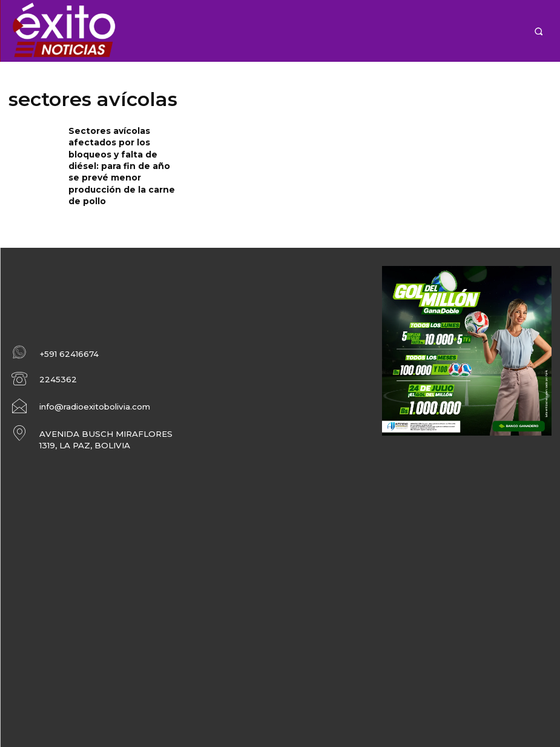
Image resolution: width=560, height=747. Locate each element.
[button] (539, 31)
